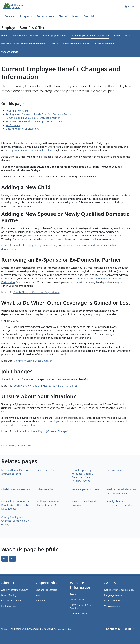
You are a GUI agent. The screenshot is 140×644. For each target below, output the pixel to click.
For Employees (9, 606)
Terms (73, 594)
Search (88, 16)
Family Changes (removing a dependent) (120, 503)
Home (4, 36)
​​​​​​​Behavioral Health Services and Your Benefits (24, 44)
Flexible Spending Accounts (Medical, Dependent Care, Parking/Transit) (82, 475)
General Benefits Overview (25, 36)
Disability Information (115, 601)
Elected (63, 16)
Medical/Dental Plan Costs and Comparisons (16, 472)
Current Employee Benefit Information (90, 36)
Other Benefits (45, 489)
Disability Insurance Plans (16, 489)
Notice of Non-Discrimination (119, 590)
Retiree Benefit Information (76, 44)
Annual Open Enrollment (86, 489)
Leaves (54, 44)
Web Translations (79, 614)
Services (10, 16)
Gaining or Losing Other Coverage (33, 361)
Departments (46, 16)
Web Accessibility (113, 606)
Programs (26, 16)
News (76, 16)
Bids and (47, 590)
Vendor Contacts (10, 52)
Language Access (113, 595)
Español (132, 7)
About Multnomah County (14, 590)
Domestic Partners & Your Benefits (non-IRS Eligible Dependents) (16, 505)
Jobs (38, 595)
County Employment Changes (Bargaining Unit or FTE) (16, 521)
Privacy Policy (77, 600)
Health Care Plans (123, 36)
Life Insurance (115, 470)
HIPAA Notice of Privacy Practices (82, 607)
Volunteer (41, 601)
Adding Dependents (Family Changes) (48, 503)
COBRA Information (104, 44)
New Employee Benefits (55, 36)
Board (11, 595)
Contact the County (11, 601)
